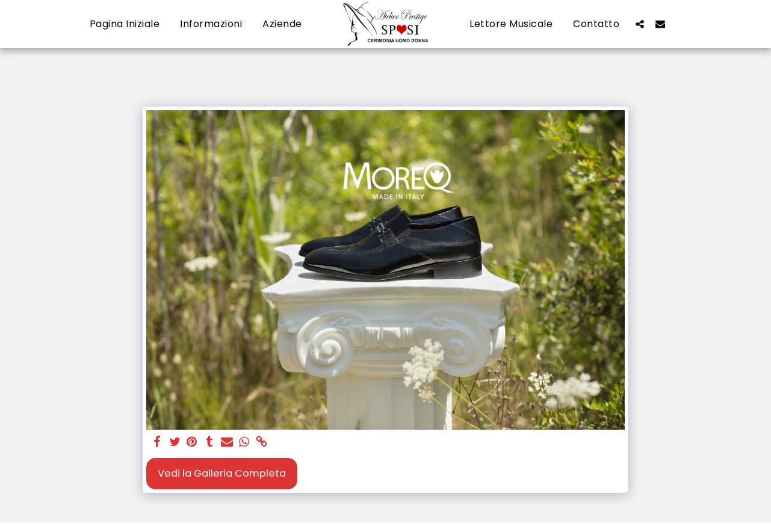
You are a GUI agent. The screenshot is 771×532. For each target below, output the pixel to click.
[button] (640, 24)
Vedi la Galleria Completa (222, 473)
